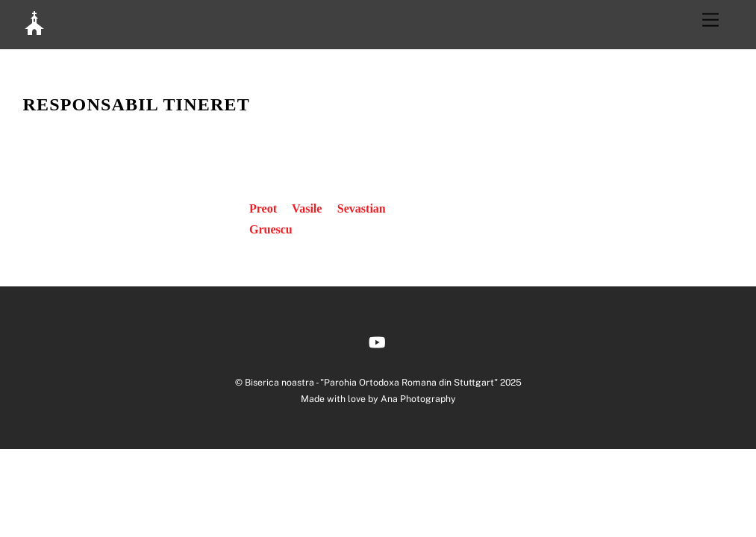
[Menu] (710, 21)
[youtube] (377, 340)
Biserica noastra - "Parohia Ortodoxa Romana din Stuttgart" (371, 382)
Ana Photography (418, 399)
